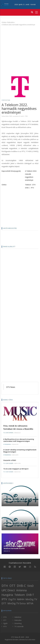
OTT (12, 586)
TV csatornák (8, 433)
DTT (4, 603)
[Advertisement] (20, 48)
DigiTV (12, 599)
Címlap (4, 22)
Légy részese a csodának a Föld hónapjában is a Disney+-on (16, 523)
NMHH (21, 599)
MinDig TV (31, 599)
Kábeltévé (18, 617)
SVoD (31, 586)
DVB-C (27, 188)
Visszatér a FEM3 (10, 460)
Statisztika (11, 22)
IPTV (32, 188)
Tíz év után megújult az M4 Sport (16, 469)
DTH (34, 185)
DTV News (11, 387)
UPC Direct (8, 590)
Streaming (7, 444)
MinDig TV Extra (17, 603)
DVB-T (30, 595)
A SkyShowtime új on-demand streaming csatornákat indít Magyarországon (19, 440)
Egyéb (5, 623)
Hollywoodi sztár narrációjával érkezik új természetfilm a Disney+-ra (19, 499)
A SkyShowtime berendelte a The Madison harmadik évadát (17, 547)
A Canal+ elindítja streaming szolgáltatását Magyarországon (20, 451)
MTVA (30, 603)
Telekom (28, 185)
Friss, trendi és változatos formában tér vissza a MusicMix (18, 427)
